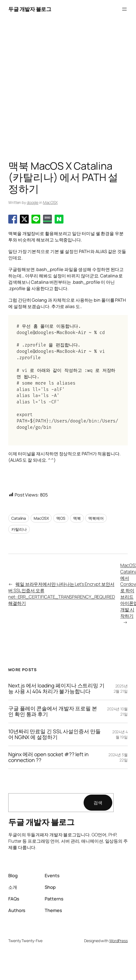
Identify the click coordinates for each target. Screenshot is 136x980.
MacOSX (50, 202)
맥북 (77, 518)
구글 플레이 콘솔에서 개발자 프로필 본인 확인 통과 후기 (53, 711)
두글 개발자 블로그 (30, 9)
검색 (98, 803)
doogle (33, 202)
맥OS (61, 518)
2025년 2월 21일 (121, 689)
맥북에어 (96, 518)
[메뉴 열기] (124, 9)
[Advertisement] (52, 89)
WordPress (118, 941)
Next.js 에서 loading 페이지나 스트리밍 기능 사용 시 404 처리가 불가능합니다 (56, 689)
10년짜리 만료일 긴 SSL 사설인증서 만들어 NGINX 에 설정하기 (54, 734)
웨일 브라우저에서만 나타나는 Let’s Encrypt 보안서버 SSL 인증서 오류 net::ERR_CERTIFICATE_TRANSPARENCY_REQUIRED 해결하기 (62, 594)
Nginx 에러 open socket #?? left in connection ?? (48, 757)
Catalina (19, 518)
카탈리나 (19, 529)
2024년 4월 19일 (120, 735)
